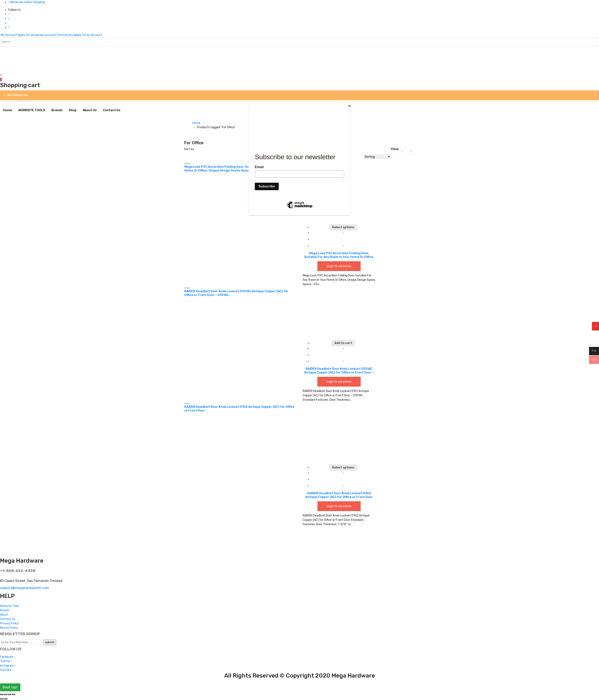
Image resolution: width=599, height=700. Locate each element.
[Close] (349, 106)
